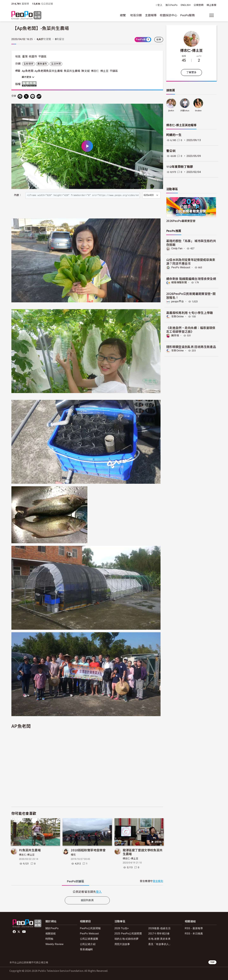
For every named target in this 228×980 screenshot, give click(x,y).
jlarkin (171, 111)
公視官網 (198, 5)
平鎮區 (42, 57)
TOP (212, 962)
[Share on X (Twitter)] (26, 96)
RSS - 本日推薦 (194, 934)
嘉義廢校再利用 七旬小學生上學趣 (190, 312)
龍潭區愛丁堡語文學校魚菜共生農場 (143, 852)
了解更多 (191, 72)
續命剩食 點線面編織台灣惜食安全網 (191, 278)
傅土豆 (104, 71)
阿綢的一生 (174, 135)
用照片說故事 (122, 944)
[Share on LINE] (33, 96)
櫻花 (73, 855)
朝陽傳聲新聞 (179, 282)
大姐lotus (185, 111)
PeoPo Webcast (181, 267)
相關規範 (51, 934)
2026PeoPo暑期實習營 (181, 221)
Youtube (24, 932)
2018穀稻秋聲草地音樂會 (88, 850)
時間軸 (49, 939)
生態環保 (28, 64)
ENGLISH (186, 5)
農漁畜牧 (42, 64)
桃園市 (33, 57)
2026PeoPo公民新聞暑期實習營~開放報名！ (191, 295)
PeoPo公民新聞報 (90, 928)
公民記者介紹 (88, 944)
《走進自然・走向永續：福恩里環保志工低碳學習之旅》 (191, 329)
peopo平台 (178, 301)
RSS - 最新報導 (194, 928)
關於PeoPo (52, 928)
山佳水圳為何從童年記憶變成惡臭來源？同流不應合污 (191, 261)
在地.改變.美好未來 (159, 939)
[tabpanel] (87, 892)
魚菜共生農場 (72, 71)
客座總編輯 (86, 949)
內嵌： (18, 195)
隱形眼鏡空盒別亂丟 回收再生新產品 (191, 346)
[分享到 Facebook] (20, 96)
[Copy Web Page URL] (39, 96)
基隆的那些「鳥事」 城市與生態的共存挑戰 (191, 243)
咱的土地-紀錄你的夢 (127, 939)
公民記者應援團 (89, 939)
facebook (14, 932)
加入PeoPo (172, 5)
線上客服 (211, 5)
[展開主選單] (212, 15)
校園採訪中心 (168, 15)
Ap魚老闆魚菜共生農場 (49, 71)
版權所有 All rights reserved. (30, 84)
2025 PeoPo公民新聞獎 (128, 934)
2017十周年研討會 (159, 934)
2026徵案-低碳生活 (159, 928)
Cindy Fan (177, 248)
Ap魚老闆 (28, 71)
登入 (160, 5)
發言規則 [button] (158, 881)
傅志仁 (95, 71)
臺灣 (25, 57)
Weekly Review (54, 944)
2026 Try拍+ (122, 928)
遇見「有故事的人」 (160, 944)
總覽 (123, 15)
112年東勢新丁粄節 (180, 167)
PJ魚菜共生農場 (30, 850)
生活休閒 (56, 64)
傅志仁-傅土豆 (27, 855)
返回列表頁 (87, 900)
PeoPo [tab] (76, 881)
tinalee (198, 111)
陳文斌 (85, 71)
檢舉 (159, 40)
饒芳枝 (175, 335)
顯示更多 (28, 77)
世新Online (178, 317)
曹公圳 (171, 151)
